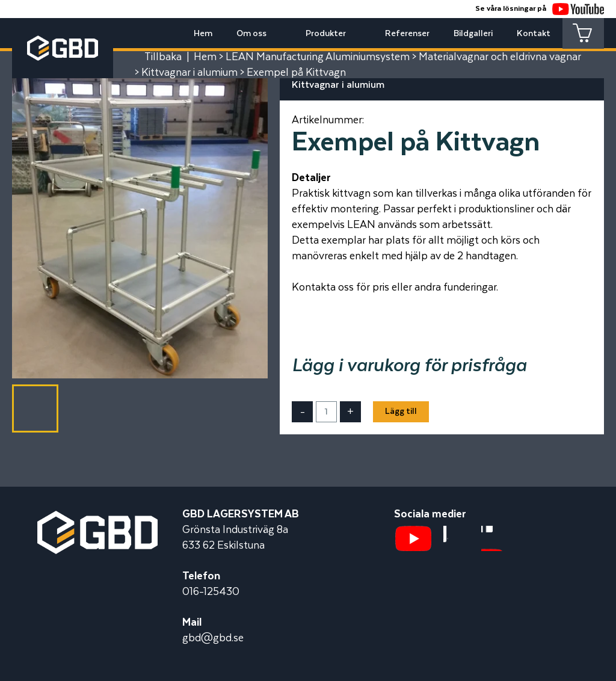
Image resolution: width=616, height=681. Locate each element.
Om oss (251, 34)
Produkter (325, 34)
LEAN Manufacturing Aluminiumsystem (318, 57)
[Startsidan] (97, 519)
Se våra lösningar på (540, 9)
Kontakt (533, 34)
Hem (202, 34)
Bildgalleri (473, 34)
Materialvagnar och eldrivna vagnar (500, 57)
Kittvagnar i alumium (189, 73)
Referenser (407, 34)
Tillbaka (163, 57)
